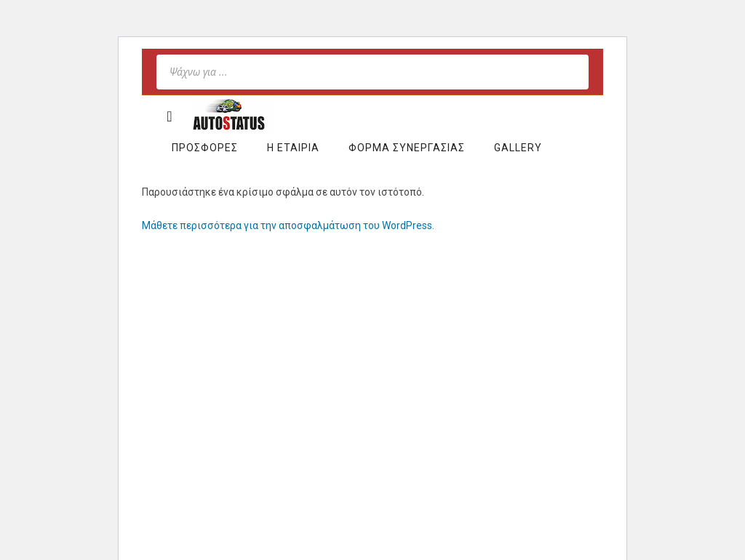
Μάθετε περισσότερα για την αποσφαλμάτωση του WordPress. (288, 225)
